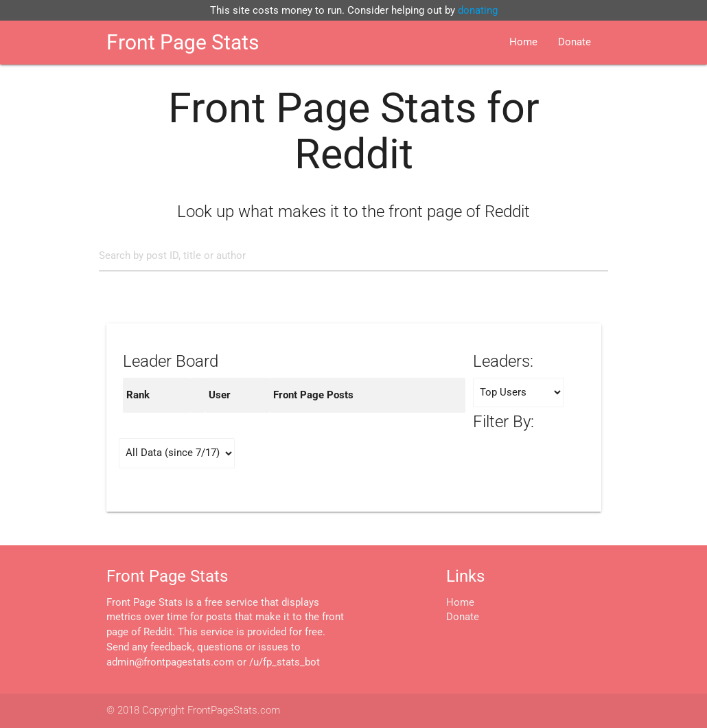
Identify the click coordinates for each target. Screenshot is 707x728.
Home (523, 42)
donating (478, 11)
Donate (575, 42)
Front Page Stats (183, 42)
